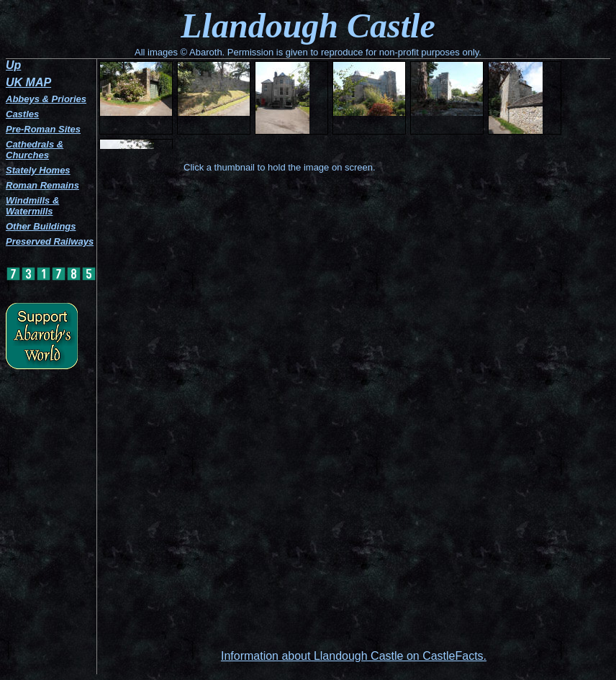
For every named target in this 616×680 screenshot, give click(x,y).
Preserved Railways (50, 241)
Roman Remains (42, 185)
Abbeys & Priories (46, 99)
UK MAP (28, 82)
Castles (22, 114)
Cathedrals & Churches (35, 150)
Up (13, 65)
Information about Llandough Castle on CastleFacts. (354, 656)
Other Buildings (41, 226)
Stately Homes (38, 170)
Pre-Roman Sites (43, 129)
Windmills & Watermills (32, 206)
